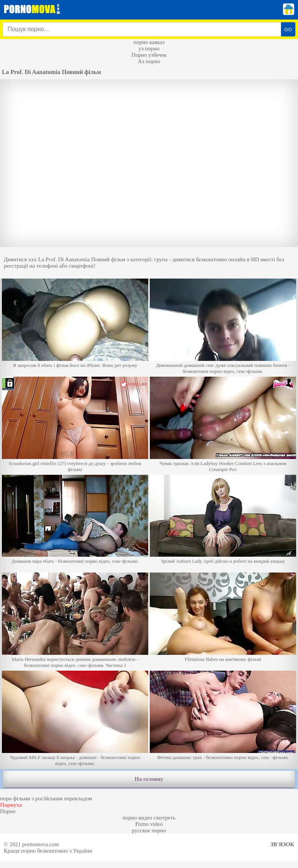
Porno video (149, 824)
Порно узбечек (149, 55)
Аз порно (149, 61)
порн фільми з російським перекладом (46, 798)
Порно (8, 811)
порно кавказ (149, 42)
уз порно (149, 48)
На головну (149, 779)
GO (288, 30)
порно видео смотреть (149, 818)
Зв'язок (282, 844)
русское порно (149, 830)
